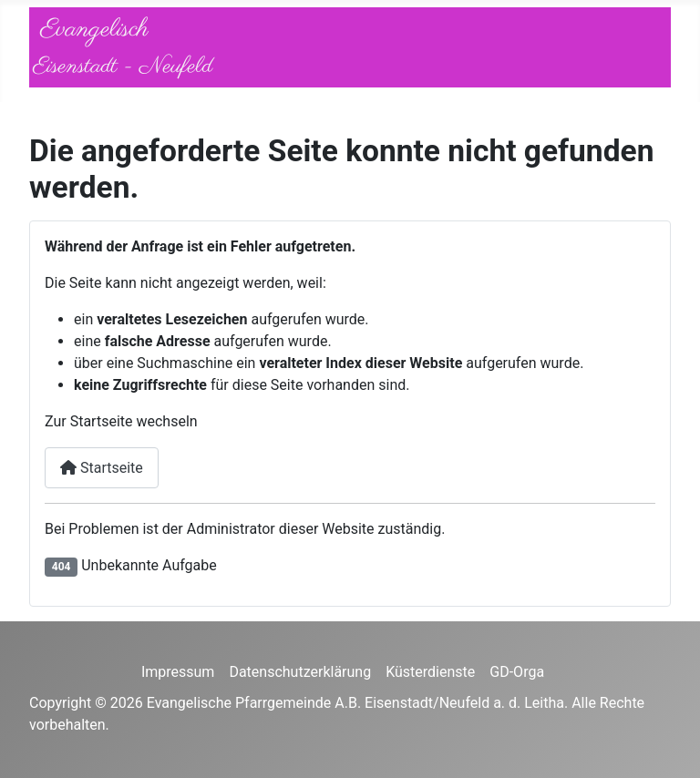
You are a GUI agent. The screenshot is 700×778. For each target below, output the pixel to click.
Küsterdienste (430, 672)
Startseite (102, 468)
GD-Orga (517, 672)
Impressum (178, 672)
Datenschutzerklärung (300, 672)
